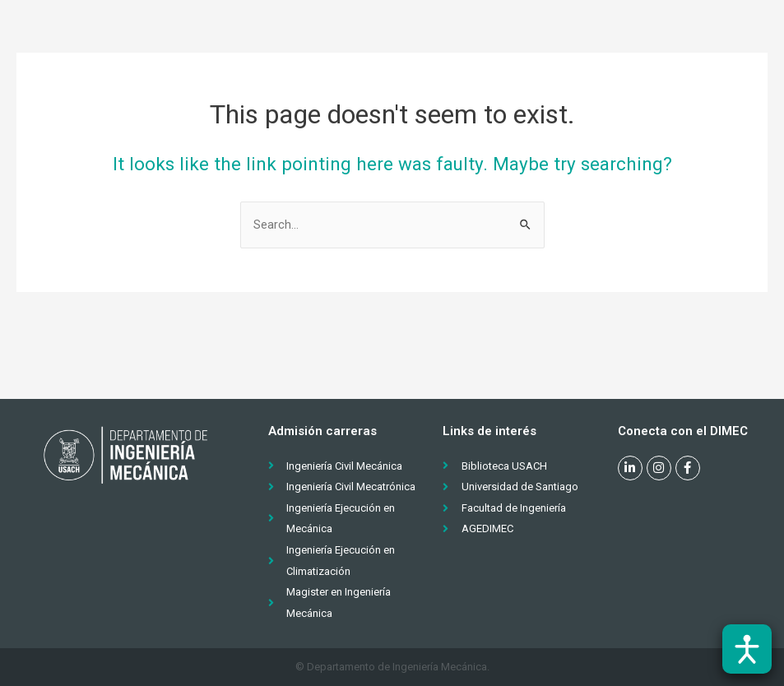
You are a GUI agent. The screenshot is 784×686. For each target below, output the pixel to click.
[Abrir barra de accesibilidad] (747, 649)
